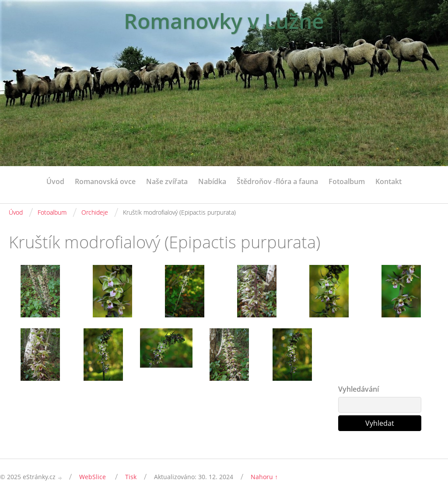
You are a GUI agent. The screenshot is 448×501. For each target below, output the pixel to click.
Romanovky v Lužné (224, 21)
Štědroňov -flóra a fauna (277, 181)
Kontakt (388, 181)
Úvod (55, 181)
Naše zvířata (167, 181)
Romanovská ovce (105, 181)
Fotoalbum (347, 181)
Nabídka (212, 181)
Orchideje (95, 212)
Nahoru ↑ (264, 477)
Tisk (131, 477)
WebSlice (93, 477)
